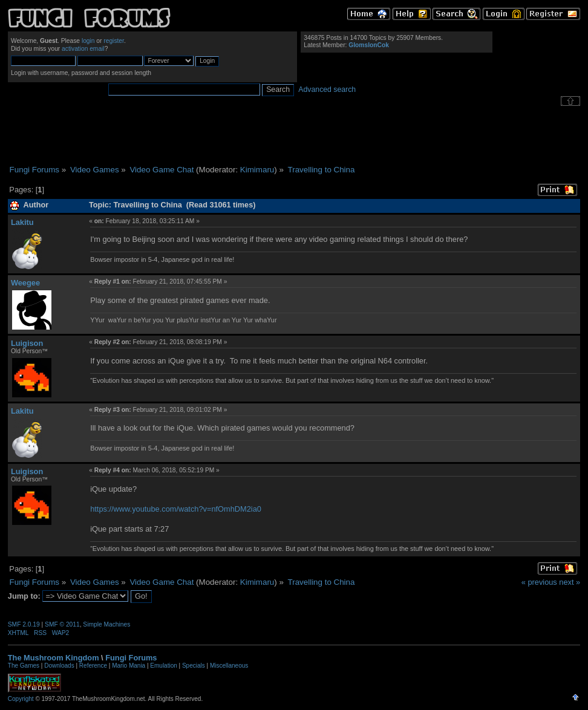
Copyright (21, 699)
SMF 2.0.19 (24, 624)
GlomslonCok (369, 45)
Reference (93, 666)
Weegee (25, 283)
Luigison (27, 343)
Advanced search (327, 90)
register (114, 41)
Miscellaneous (229, 666)
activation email (83, 49)
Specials (194, 666)
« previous (539, 582)
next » (570, 582)
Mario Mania (129, 666)
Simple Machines (106, 624)
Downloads (59, 666)
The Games (24, 666)
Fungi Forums (131, 658)
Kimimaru (257, 170)
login (88, 41)
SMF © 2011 (62, 624)
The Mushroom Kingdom (54, 658)
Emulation (163, 666)
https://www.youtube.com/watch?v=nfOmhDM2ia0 (176, 509)
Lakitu (22, 222)
